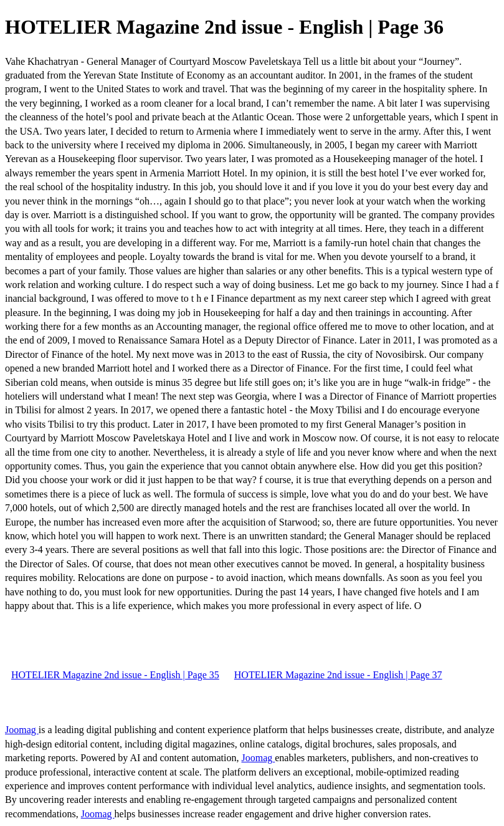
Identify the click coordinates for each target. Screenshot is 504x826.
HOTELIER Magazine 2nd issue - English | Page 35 (115, 675)
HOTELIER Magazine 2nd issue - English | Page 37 (338, 675)
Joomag (22, 730)
